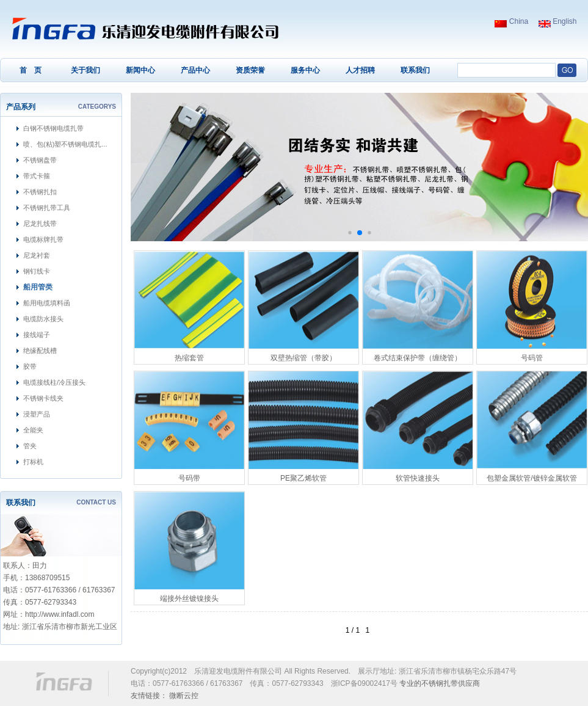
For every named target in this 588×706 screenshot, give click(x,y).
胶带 (30, 366)
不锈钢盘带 (40, 160)
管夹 (30, 446)
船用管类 (38, 287)
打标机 (33, 462)
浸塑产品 (37, 414)
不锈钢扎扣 (40, 192)
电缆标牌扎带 (43, 239)
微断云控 (184, 696)
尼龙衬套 (37, 255)
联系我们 (415, 70)
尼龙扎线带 (40, 224)
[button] (350, 232)
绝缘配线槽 (40, 351)
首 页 (31, 70)
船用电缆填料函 (47, 303)
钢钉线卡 (37, 271)
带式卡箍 (37, 176)
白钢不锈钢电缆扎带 (53, 128)
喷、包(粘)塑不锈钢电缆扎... (65, 144)
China (511, 21)
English (558, 21)
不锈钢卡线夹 (43, 398)
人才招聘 (360, 70)
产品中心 (195, 70)
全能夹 (33, 430)
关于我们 (85, 70)
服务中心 (305, 70)
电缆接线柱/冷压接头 (54, 382)
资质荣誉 (250, 70)
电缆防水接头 (43, 319)
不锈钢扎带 (440, 683)
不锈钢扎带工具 (47, 208)
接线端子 (37, 335)
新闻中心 (140, 70)
